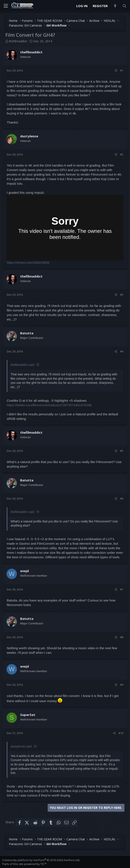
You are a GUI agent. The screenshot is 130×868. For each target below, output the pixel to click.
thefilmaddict (18, 41)
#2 (122, 154)
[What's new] (115, 6)
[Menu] (6, 6)
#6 (122, 498)
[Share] (116, 70)
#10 (121, 733)
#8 (122, 637)
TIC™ (44, 864)
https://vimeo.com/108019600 (28, 263)
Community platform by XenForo (41, 860)
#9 (122, 685)
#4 (122, 351)
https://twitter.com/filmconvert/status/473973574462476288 (49, 405)
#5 (122, 451)
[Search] (124, 6)
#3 (122, 295)
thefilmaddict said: (23, 365)
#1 (122, 70)
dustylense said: (21, 746)
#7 (122, 589)
